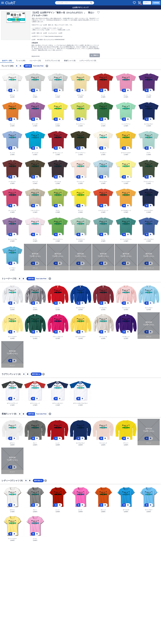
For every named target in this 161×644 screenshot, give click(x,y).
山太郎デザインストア (80, 7)
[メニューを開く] (3, 3)
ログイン (147, 3)
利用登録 (156, 3)
